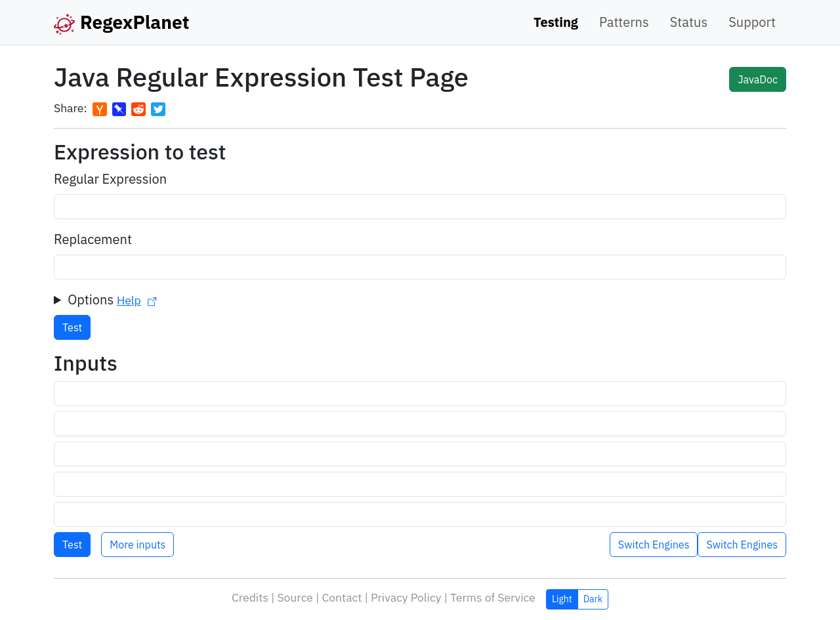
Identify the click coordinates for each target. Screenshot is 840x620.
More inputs (137, 545)
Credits (250, 597)
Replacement (93, 239)
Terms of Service (493, 597)
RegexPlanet (121, 22)
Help (137, 300)
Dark (593, 599)
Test (72, 327)
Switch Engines (742, 545)
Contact (342, 597)
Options (113, 300)
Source (295, 597)
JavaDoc (758, 79)
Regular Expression (110, 179)
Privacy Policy (406, 597)
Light (562, 599)
